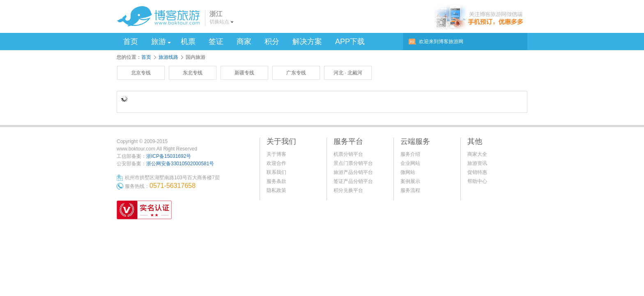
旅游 (161, 42)
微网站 (408, 172)
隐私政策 (276, 190)
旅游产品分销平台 (353, 172)
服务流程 (410, 190)
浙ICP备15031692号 (169, 156)
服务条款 (276, 181)
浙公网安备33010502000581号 (180, 164)
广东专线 (296, 73)
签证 (216, 42)
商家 (244, 42)
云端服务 (415, 141)
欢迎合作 (276, 163)
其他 (475, 141)
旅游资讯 (477, 163)
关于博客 (276, 154)
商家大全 (477, 154)
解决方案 (307, 42)
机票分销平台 (348, 154)
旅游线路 (168, 57)
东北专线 (193, 73)
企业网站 (410, 163)
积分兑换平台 (348, 190)
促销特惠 (477, 172)
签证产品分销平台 (353, 181)
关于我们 (281, 141)
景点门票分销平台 (353, 163)
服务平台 (348, 141)
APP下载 (350, 42)
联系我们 (276, 172)
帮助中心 (477, 181)
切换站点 (219, 22)
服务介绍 (410, 154)
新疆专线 (244, 73)
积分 (272, 42)
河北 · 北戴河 (348, 73)
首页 (131, 42)
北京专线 (141, 73)
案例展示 (410, 181)
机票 (188, 42)
